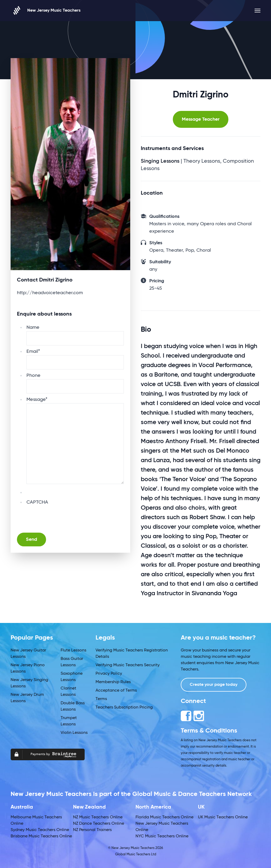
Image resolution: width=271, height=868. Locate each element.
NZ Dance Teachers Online (99, 824)
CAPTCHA (37, 502)
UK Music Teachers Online (223, 817)
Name (33, 327)
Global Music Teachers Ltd (136, 854)
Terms (101, 699)
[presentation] (67, 516)
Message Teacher (201, 119)
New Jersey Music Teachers (46, 10)
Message (37, 400)
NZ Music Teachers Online (98, 817)
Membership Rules (113, 682)
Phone (33, 376)
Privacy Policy (109, 674)
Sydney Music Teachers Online (40, 830)
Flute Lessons (73, 650)
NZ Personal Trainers (92, 830)
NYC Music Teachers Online (162, 836)
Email (33, 351)
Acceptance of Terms (116, 691)
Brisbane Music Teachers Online (41, 836)
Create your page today (214, 685)
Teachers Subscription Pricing (124, 707)
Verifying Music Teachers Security (128, 665)
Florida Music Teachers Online (164, 817)
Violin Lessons (74, 733)
